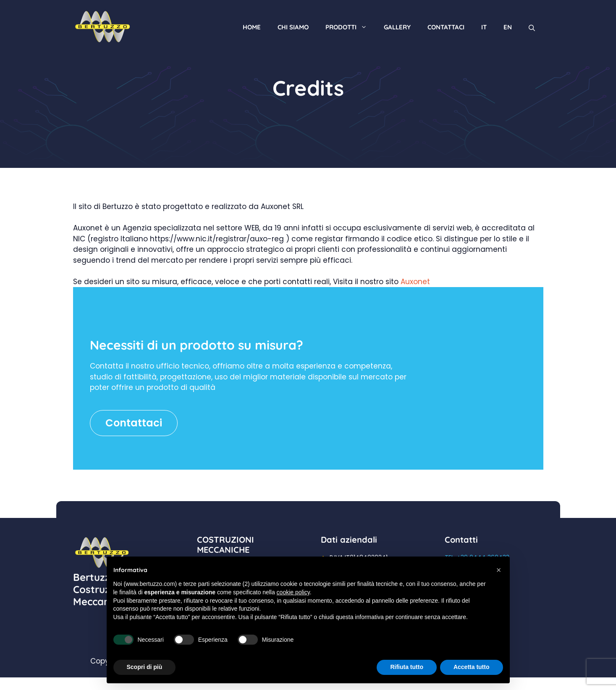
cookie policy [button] (293, 592)
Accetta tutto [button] (472, 667)
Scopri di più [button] (145, 667)
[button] (499, 570)
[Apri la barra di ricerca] (532, 27)
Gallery (397, 27)
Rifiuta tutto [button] (407, 667)
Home (252, 27)
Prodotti (350, 27)
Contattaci (446, 27)
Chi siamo (293, 27)
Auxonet (415, 282)
